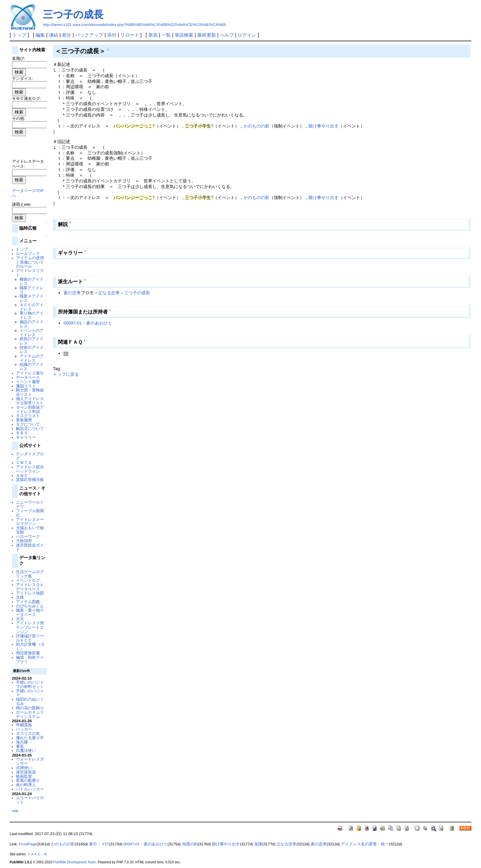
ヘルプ (227, 35)
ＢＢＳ (22, 433)
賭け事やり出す (323, 126)
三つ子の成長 (73, 14)
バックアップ (89, 35)
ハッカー (24, 729)
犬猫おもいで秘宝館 (30, 530)
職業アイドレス (32, 290)
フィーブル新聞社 (30, 513)
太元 (20, 619)
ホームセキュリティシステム (30, 714)
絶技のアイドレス (32, 341)
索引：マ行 (99, 844)
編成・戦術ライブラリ (30, 659)
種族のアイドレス (32, 281)
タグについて (28, 424)
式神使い (24, 768)
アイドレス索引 (30, 373)
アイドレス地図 (30, 593)
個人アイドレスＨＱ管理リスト (30, 401)
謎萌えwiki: (22, 204)
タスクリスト (28, 416)
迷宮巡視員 (26, 772)
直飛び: (18, 58)
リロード (130, 35)
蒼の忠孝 (72, 293)
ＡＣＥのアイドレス (32, 307)
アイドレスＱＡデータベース (30, 587)
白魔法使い (26, 750)
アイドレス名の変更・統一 (365, 844)
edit (15, 811)
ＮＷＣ (22, 475)
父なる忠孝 (109, 293)
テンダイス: (22, 78)
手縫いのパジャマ (30, 693)
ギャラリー (26, 437)
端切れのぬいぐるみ (30, 701)
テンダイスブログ (30, 456)
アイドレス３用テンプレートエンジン (30, 627)
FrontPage (28, 844)
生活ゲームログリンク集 (30, 574)
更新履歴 (24, 420)
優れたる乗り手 (30, 738)
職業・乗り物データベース (30, 612)
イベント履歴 (28, 382)
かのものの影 (256, 126)
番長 (20, 746)
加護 (258, 844)
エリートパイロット (30, 800)
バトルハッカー (30, 789)
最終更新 (207, 35)
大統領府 (24, 541)
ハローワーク (28, 536)
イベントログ (28, 580)
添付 (112, 35)
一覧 (166, 35)
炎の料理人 (26, 785)
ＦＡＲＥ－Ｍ (37, 854)
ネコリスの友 (28, 733)
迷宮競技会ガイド (30, 547)
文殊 (20, 597)
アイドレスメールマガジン (30, 522)
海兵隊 (22, 742)
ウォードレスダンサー (30, 761)
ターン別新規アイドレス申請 (30, 409)
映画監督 (24, 776)
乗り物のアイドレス (32, 315)
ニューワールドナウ (30, 504)
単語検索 (184, 35)
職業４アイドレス (32, 298)
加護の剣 (190, 844)
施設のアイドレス (32, 324)
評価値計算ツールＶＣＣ (30, 638)
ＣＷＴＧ (24, 462)
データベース (28, 377)
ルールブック (28, 253)
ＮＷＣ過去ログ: (26, 98)
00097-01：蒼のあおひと (88, 323)
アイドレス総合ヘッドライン (30, 469)
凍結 (54, 35)
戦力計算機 (26, 644)
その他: (18, 118)
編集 (40, 35)
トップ (19, 35)
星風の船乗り (28, 780)
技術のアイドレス (32, 349)
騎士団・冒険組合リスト (30, 392)
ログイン (247, 35)
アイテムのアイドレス (32, 358)
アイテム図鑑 (28, 602)
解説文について (30, 429)
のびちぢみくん (30, 606)
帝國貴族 (24, 725)
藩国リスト (26, 386)
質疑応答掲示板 (30, 479)
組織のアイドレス (32, 366)
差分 (67, 35)
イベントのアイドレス (32, 332)
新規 (153, 35)
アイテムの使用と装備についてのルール (30, 262)
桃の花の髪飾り (30, 708)
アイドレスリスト (30, 273)
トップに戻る (66, 374)
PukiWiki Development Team (75, 862)
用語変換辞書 (28, 653)
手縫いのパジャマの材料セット (30, 684)
